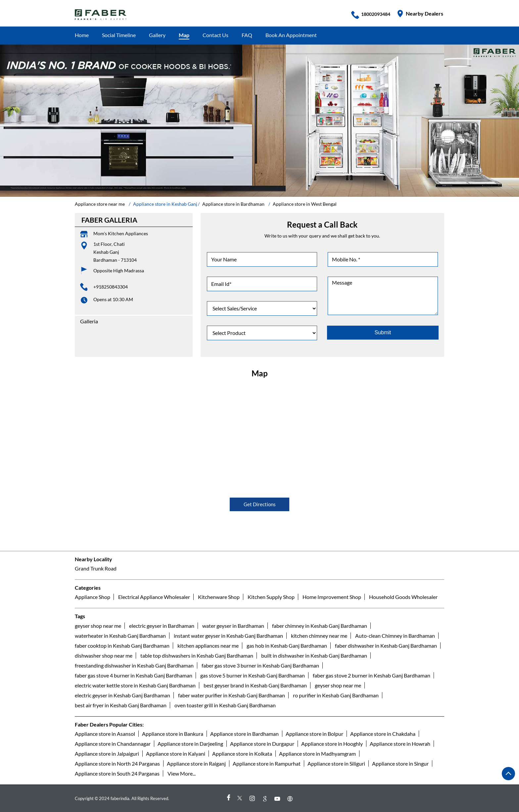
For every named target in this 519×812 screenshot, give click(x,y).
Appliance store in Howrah (400, 744)
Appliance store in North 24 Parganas (117, 763)
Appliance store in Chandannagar (113, 744)
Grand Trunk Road (96, 568)
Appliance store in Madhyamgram (317, 754)
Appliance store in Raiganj (196, 763)
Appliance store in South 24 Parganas (117, 773)
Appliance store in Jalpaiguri (107, 754)
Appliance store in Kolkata (242, 754)
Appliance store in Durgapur (262, 744)
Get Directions (260, 504)
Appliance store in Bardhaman (244, 734)
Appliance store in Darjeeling (190, 744)
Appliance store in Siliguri (336, 763)
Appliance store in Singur (400, 763)
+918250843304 (111, 287)
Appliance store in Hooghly (332, 744)
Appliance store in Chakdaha (383, 734)
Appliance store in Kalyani (176, 754)
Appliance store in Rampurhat (267, 763)
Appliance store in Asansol (105, 734)
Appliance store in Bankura (173, 734)
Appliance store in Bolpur (314, 734)
